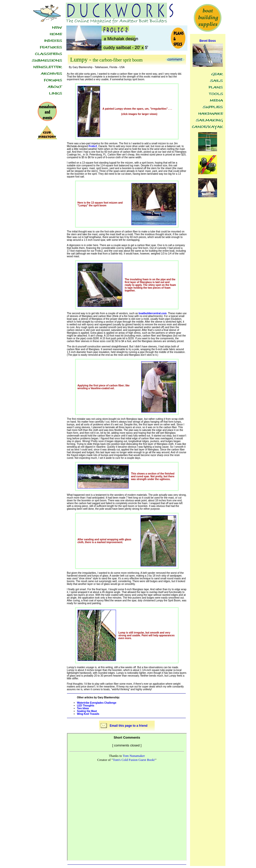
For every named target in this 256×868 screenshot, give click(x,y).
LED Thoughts (86, 706)
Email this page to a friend (129, 726)
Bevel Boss (208, 41)
